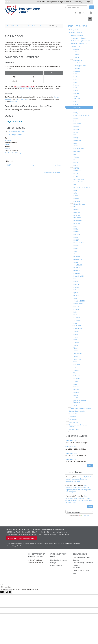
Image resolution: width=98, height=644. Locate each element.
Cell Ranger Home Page (16, 131)
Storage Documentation (77, 408)
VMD (75, 365)
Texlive (76, 343)
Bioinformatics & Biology (13, 153)
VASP (75, 359)
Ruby (75, 310)
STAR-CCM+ (78, 324)
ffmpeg (76, 392)
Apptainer (77, 68)
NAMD (76, 225)
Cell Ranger (77, 107)
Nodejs (76, 247)
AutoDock (77, 71)
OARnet (76, 562)
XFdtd (75, 379)
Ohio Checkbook (56, 562)
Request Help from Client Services (22, 535)
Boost (75, 87)
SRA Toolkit (77, 318)
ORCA (76, 249)
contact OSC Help (26, 88)
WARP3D (77, 373)
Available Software (32, 26)
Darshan (76, 126)
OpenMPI (77, 269)
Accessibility (78, 2)
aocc (75, 381)
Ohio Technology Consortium (83, 559)
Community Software (78, 38)
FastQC (76, 137)
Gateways (72, 414)
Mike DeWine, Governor (58, 557)
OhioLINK (90, 562)
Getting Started (74, 30)
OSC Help (14, 101)
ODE (75, 567)
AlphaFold (77, 63)
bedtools (76, 384)
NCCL (75, 228)
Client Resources (18, 26)
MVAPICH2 (77, 217)
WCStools (77, 376)
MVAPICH (77, 214)
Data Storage (74, 419)
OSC (82, 562)
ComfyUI (76, 112)
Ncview (76, 236)
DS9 (75, 120)
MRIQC (76, 208)
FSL (75, 134)
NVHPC (76, 230)
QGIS (75, 296)
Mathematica (78, 219)
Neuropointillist (78, 241)
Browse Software (77, 35)
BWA (75, 82)
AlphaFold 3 (77, 60)
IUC (81, 564)
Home (9, 26)
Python (76, 291)
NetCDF (76, 239)
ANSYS (76, 57)
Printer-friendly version (52, 172)
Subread (76, 340)
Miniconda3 (77, 222)
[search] (77, 7)
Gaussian (77, 156)
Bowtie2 (76, 93)
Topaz (75, 349)
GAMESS (77, 142)
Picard (76, 280)
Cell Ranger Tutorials (15, 135)
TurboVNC (77, 357)
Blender (76, 85)
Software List (44, 26)
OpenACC (77, 255)
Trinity (75, 354)
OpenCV (76, 261)
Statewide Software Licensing (81, 405)
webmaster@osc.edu (60, 529)
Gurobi (76, 162)
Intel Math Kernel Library (82, 186)
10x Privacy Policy (22, 99)
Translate (83, 513)
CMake (76, 96)
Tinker (76, 346)
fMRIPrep (77, 390)
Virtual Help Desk (71, 438)
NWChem (77, 233)
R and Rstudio (78, 302)
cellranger (8, 140)
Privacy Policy (64, 531)
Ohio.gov (53, 559)
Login (88, 2)
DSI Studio (77, 123)
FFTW (76, 131)
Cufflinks (76, 118)
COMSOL (77, 98)
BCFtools (77, 74)
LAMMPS (77, 195)
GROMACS (77, 151)
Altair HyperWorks (80, 65)
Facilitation (73, 417)
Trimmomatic (78, 351)
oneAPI (76, 395)
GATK (75, 145)
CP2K (75, 101)
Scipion (76, 329)
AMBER (76, 54)
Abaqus (76, 49)
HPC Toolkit (77, 170)
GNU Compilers (79, 148)
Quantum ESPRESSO (81, 299)
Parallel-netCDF (79, 274)
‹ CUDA (8, 165)
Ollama (76, 252)
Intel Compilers (79, 178)
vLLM (75, 403)
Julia (75, 192)
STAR (75, 321)
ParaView (77, 271)
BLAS (75, 76)
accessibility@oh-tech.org (16, 543)
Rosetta (76, 307)
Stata (75, 337)
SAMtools (77, 316)
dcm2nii (76, 387)
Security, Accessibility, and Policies (78, 423)
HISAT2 (76, 167)
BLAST (76, 79)
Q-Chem (76, 294)
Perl (75, 277)
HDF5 (75, 164)
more (90, 463)
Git (74, 159)
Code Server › (57, 165)
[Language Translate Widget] (79, 509)
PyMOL (76, 285)
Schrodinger (78, 326)
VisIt (75, 371)
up (33, 165)
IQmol (75, 175)
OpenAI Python (79, 258)
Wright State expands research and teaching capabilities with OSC (78, 476)
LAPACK (76, 197)
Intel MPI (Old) (78, 181)
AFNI (75, 52)
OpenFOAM (77, 263)
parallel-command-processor (80, 399)
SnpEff (76, 332)
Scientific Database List (79, 44)
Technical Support (75, 411)
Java (75, 189)
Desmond (77, 129)
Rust (75, 313)
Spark (75, 335)
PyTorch (76, 288)
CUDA (76, 104)
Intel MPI (76, 184)
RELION (76, 304)
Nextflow (76, 244)
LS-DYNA (77, 200)
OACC (75, 564)
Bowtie (76, 90)
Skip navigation (6, 2)
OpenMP (76, 266)
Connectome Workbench (82, 115)
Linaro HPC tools (79, 203)
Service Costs (74, 427)
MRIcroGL (77, 211)
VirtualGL (77, 368)
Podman (76, 283)
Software (8, 148)
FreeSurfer (77, 140)
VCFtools (77, 362)
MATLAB (76, 206)
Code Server (78, 109)
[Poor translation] (9, 586)
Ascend (7, 144)
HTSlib (76, 173)
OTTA (87, 564)
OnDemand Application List (80, 41)
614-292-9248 (45, 529)
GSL (75, 153)
